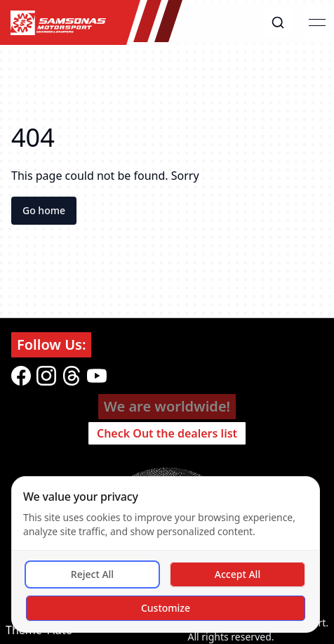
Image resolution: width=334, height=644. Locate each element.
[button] (278, 22)
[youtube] (97, 376)
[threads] (72, 376)
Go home (44, 210)
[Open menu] (317, 22)
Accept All (238, 574)
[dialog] (166, 554)
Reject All (92, 574)
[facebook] (21, 376)
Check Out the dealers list (167, 433)
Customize (166, 608)
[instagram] (46, 376)
